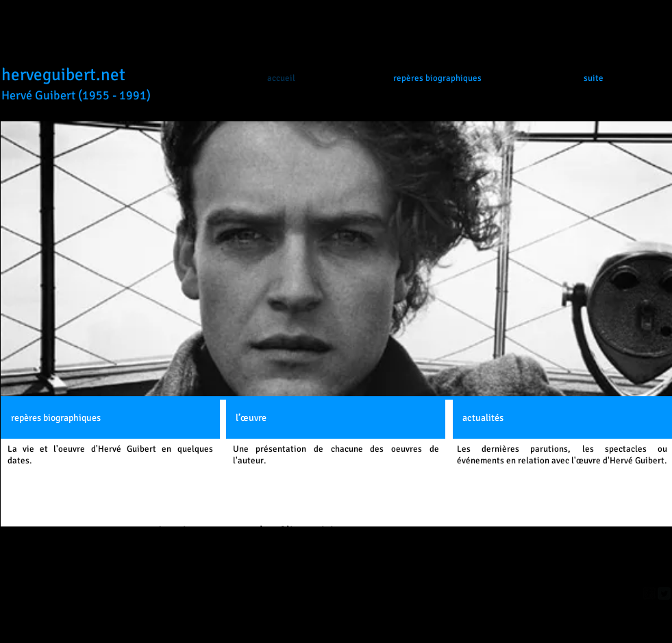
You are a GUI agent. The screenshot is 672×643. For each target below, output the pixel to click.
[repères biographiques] (110, 418)
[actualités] (562, 418)
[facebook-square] (649, 593)
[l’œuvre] (336, 418)
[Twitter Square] (664, 593)
